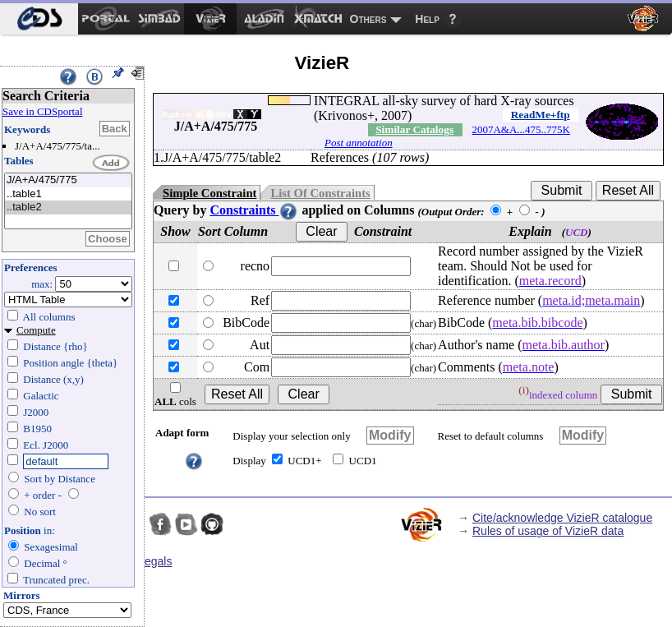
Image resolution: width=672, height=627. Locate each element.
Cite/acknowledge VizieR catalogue (562, 518)
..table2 (68, 207)
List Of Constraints (320, 193)
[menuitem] (39, 19)
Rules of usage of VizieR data (548, 531)
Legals (155, 561)
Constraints (254, 210)
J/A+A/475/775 (68, 180)
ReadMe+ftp (541, 115)
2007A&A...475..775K (521, 129)
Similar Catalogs (414, 129)
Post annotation (359, 143)
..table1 (68, 194)
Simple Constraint (209, 193)
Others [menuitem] (368, 19)
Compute (36, 330)
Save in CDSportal (43, 111)
